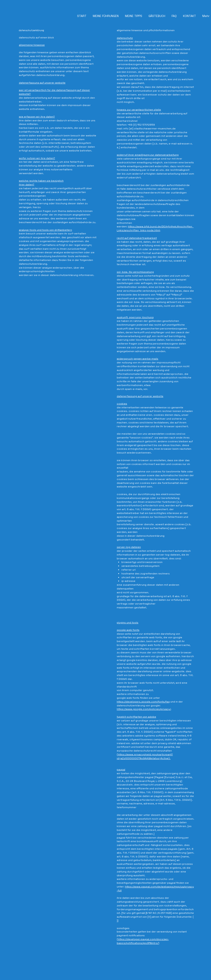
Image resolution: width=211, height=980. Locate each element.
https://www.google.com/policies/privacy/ (144, 709)
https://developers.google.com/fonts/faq (143, 702)
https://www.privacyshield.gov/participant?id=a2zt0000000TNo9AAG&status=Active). (145, 756)
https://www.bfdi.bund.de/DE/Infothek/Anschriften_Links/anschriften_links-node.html (155, 228)
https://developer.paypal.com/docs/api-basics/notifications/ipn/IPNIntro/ (143, 941)
